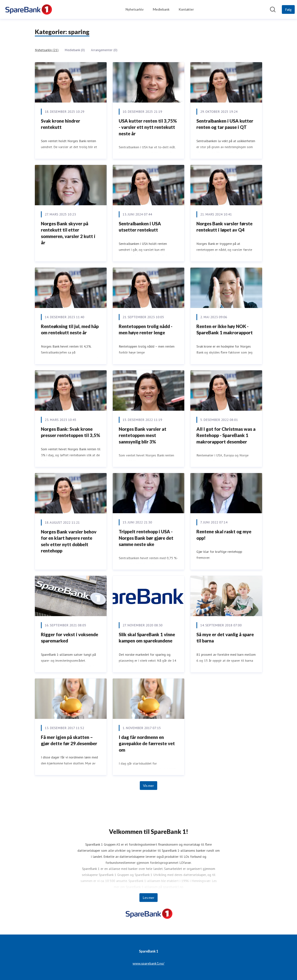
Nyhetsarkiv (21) (47, 50)
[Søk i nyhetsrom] (273, 9)
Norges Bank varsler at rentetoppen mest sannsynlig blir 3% (143, 435)
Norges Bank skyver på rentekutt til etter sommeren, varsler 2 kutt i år (68, 233)
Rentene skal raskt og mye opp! (224, 535)
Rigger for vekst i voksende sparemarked (70, 638)
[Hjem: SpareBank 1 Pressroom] (28, 9)
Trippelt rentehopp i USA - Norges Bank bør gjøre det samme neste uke (146, 538)
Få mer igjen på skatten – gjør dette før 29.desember (69, 740)
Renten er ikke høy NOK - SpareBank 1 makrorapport (225, 329)
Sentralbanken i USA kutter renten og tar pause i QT (225, 124)
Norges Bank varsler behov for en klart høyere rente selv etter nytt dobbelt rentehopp (69, 541)
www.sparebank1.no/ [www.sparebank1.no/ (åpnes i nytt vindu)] (148, 963)
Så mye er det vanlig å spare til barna (225, 638)
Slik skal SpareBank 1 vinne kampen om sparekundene (147, 638)
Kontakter (186, 9)
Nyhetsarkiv (134, 9)
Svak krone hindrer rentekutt (61, 124)
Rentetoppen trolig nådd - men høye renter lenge (146, 329)
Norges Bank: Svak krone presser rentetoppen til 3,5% (70, 432)
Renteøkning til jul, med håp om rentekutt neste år (70, 329)
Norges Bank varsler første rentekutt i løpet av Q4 (224, 227)
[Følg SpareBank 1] (288, 9)
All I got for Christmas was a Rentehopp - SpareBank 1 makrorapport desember (226, 435)
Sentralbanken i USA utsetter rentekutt (140, 227)
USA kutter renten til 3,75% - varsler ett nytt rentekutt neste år (148, 127)
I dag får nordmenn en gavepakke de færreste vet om (147, 743)
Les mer (148, 898)
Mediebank (161, 9)
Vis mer (148, 786)
